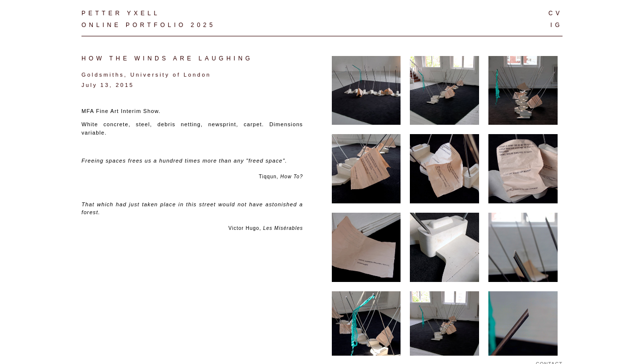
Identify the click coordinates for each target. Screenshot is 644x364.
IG (556, 25)
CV (555, 13)
